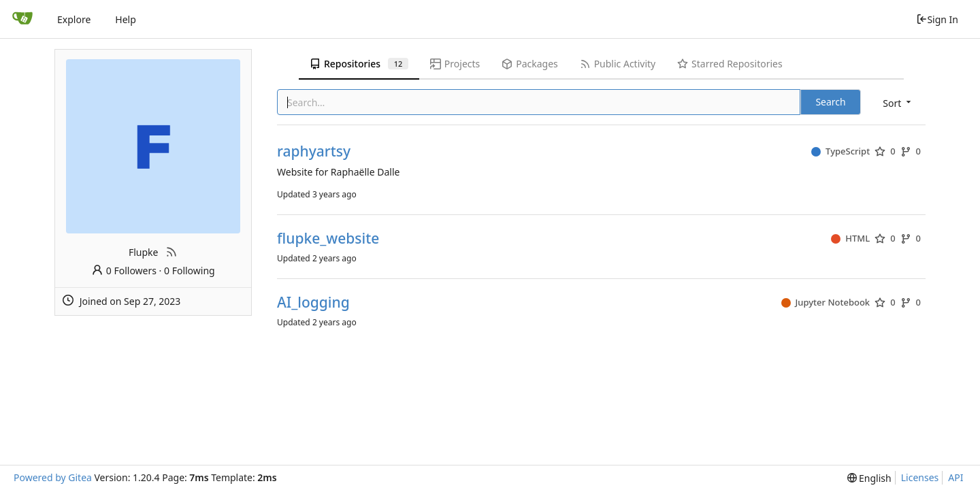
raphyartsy (314, 151)
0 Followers (124, 271)
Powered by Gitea (53, 477)
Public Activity (618, 64)
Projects (455, 64)
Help (126, 19)
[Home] (22, 19)
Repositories (359, 64)
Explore (74, 19)
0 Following (190, 271)
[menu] (898, 103)
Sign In (937, 19)
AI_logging (313, 303)
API (955, 477)
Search (830, 102)
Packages (529, 64)
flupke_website (328, 239)
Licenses (920, 477)
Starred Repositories (730, 64)
